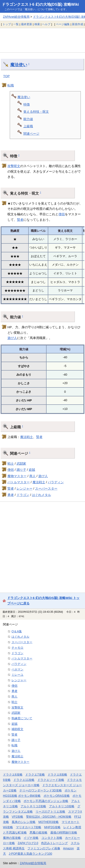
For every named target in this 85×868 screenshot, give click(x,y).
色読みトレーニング (54, 843)
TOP (6, 76)
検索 (37, 24)
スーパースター (46, 488)
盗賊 (32, 470)
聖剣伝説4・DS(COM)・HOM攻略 (49, 817)
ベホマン (17, 669)
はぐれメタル (41, 495)
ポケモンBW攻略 (29, 796)
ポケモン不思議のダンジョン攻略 (46, 801)
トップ (7, 24)
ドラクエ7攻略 (35, 775)
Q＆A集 (17, 631)
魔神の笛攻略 (12, 838)
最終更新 (27, 24)
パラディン (56, 482)
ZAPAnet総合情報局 (16, 17)
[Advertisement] (42, 40)
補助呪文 (17, 729)
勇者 (11, 495)
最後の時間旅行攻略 (64, 832)
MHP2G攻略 (52, 827)
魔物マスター (17, 476)
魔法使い (19, 65)
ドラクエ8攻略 (57, 775)
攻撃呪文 (14, 166)
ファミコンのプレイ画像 (44, 848)
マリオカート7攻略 (29, 827)
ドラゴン (23, 495)
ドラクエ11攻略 (24, 780)
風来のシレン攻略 (24, 822)
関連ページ (31, 134)
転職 (11, 85)
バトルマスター (19, 482)
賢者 (20, 220)
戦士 (11, 464)
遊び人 (12, 338)
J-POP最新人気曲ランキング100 (30, 854)
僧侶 (62, 214)
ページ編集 (63, 24)
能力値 (28, 119)
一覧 (16, 24)
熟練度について (22, 718)
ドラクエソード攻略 (51, 780)
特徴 (27, 104)
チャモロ (17, 648)
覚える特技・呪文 (36, 112)
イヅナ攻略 (31, 838)
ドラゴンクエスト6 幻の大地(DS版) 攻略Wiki (40, 4)
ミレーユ (17, 675)
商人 (33, 476)
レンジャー (25, 488)
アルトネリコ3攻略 (62, 806)
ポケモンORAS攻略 (57, 796)
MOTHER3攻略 (49, 822)
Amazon (69, 848)
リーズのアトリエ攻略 (50, 812)
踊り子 (21, 470)
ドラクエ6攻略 (13, 775)
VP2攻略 (17, 817)
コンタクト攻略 (52, 838)
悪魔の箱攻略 (38, 832)
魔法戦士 (27, 437)
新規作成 (78, 24)
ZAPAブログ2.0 (28, 843)
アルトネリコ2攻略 (33, 806)
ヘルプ (46, 24)
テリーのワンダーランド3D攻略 (41, 790)
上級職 (28, 126)
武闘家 (21, 464)
